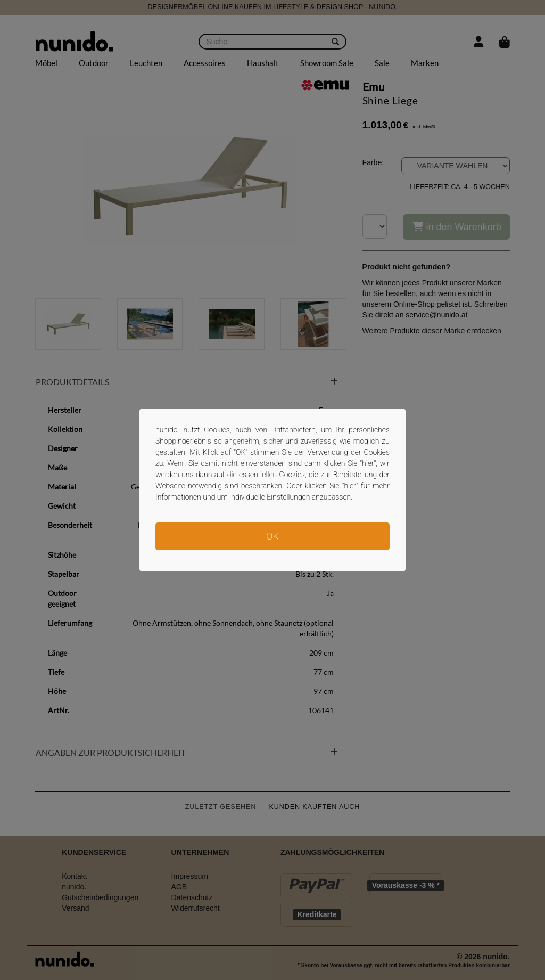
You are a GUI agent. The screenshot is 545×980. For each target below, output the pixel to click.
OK (272, 536)
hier (368, 463)
